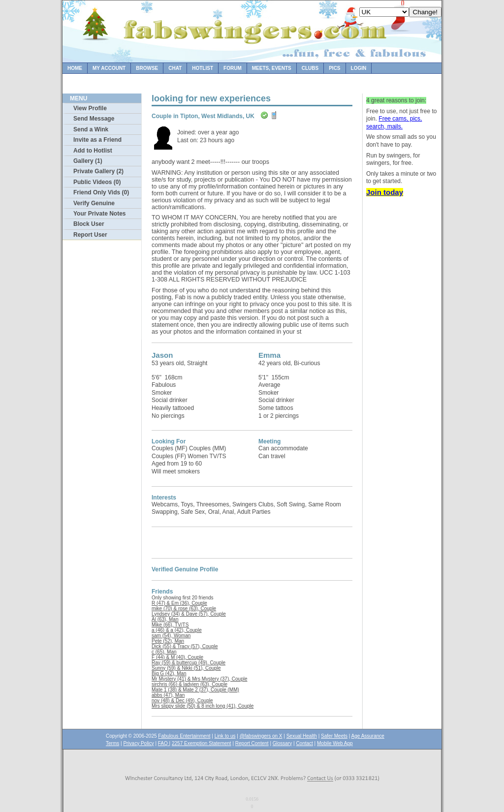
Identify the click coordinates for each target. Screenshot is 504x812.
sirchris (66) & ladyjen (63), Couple (189, 684)
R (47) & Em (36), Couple (179, 603)
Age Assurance (368, 736)
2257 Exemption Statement (202, 743)
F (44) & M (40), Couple (177, 657)
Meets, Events (272, 68)
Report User (90, 235)
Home (75, 68)
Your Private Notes (99, 214)
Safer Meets (334, 736)
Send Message (94, 119)
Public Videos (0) (97, 182)
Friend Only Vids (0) (101, 192)
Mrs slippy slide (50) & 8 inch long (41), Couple (203, 706)
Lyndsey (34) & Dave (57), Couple (189, 614)
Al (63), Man (165, 619)
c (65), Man (164, 652)
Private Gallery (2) (98, 171)
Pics (334, 68)
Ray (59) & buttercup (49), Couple (189, 663)
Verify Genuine (94, 203)
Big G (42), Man (169, 673)
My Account (109, 68)
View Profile (90, 108)
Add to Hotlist (93, 151)
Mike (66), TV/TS (170, 625)
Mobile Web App (335, 743)
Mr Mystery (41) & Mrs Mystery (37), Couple (199, 679)
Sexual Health (302, 736)
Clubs (310, 68)
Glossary (282, 743)
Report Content (252, 743)
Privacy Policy (138, 743)
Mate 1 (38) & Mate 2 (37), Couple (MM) (195, 690)
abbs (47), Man (168, 695)
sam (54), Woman (171, 636)
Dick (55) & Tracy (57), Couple (185, 646)
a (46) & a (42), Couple (177, 630)
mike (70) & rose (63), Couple (184, 609)
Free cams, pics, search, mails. (394, 123)
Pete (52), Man (168, 641)
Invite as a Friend (97, 140)
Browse (147, 68)
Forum (233, 68)
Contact (304, 743)
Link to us (225, 736)
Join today (385, 192)
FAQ (164, 743)
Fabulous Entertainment (184, 736)
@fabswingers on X (261, 736)
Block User (89, 224)
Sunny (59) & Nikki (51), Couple (186, 668)
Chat (175, 68)
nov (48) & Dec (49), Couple (182, 701)
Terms (112, 743)
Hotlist (203, 68)
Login (359, 68)
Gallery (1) (88, 161)
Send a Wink (91, 129)
